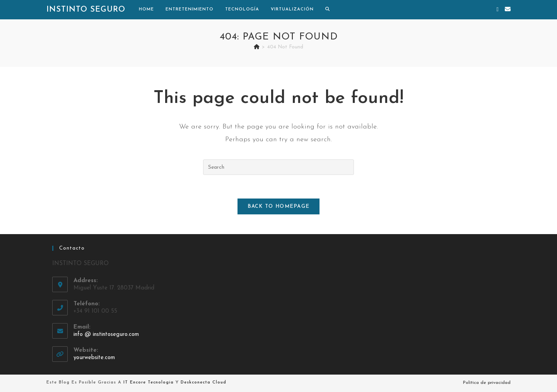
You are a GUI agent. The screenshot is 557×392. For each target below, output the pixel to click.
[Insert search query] (278, 167)
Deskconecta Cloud (203, 383)
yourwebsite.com (94, 358)
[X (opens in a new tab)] (498, 10)
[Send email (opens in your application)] (508, 9)
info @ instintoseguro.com (106, 335)
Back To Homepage (279, 206)
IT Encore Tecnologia (149, 383)
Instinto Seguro (86, 10)
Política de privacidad (487, 383)
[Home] (257, 47)
